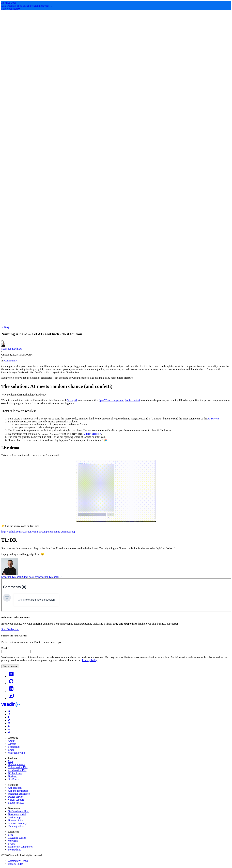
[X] (11, 676)
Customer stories (17, 838)
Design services (16, 797)
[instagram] (9, 726)
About (11, 741)
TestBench (13, 779)
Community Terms (18, 861)
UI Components (16, 764)
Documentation (16, 820)
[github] (9, 720)
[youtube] (9, 723)
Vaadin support (16, 800)
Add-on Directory (17, 823)
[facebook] (9, 714)
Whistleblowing (16, 753)
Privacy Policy (90, 660)
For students (14, 850)
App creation (15, 788)
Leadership (14, 747)
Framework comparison (20, 847)
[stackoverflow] (9, 732)
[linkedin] (11, 691)
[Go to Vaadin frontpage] (10, 706)
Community (10, 361)
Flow (11, 761)
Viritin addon (92, 434)
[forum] (9, 729)
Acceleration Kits (17, 770)
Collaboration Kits (18, 767)
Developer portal (17, 814)
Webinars (13, 841)
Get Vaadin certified (19, 811)
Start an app (14, 817)
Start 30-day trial (10, 629)
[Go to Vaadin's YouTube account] (11, 698)
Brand (11, 750)
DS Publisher (15, 773)
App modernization (18, 791)
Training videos (16, 826)
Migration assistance (19, 794)
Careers (12, 744)
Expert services (16, 803)
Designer (13, 776)
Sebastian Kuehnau (11, 577)
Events (12, 844)
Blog (5, 327)
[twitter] (9, 711)
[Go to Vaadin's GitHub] (11, 684)
